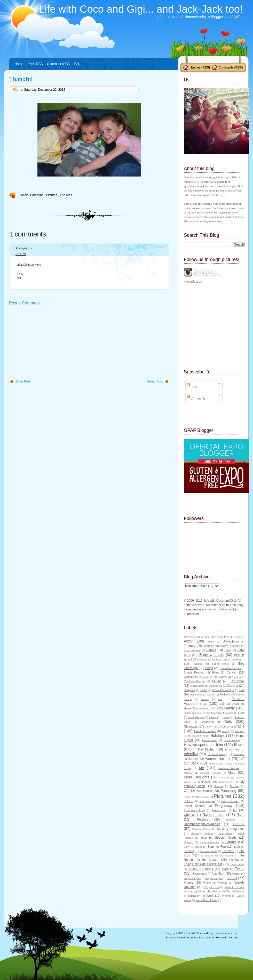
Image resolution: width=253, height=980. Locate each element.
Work (210, 896)
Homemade (210, 740)
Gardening (207, 722)
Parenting (37, 195)
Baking (237, 659)
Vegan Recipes (192, 878)
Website (223, 883)
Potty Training (231, 801)
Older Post (23, 381)
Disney (205, 699)
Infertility (191, 754)
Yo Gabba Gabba (206, 900)
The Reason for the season (216, 856)
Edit (77, 64)
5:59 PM (21, 254)
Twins (240, 869)
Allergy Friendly (230, 646)
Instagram (239, 754)
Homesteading (232, 740)
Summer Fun (216, 847)
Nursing (235, 786)
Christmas (238, 681)
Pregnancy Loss (194, 810)
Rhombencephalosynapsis (202, 824)
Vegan (236, 874)
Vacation (218, 874)
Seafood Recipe (201, 829)
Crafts (204, 690)
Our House (204, 791)
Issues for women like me (209, 759)
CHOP (216, 681)
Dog (222, 704)
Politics (188, 801)
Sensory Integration (231, 829)
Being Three (220, 664)
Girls (228, 722)
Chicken (236, 677)
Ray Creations (207, 937)
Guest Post (199, 736)
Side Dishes (225, 833)
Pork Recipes (207, 801)
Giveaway (191, 726)
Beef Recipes (193, 664)
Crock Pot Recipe (223, 690)
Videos (188, 883)
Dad (242, 690)
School (239, 824)
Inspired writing (218, 754)
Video (232, 878)
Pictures (52, 195)
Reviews (231, 820)
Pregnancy (224, 806)
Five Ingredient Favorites (220, 713)
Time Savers (237, 864)
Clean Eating (197, 686)
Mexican (188, 773)
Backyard (202, 659)
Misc (232, 772)
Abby (188, 641)
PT (235, 810)
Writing (226, 896)
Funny (227, 717)
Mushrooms (226, 782)
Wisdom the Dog (221, 891)
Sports (231, 842)
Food (241, 713)
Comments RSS (58, 64)
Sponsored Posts (210, 842)
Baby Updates (211, 655)
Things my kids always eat (203, 864)
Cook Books (216, 686)
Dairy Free (196, 695)
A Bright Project (223, 637)
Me (201, 768)
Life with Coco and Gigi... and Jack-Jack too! (141, 9)
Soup (204, 838)
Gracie (239, 726)
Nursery (219, 786)
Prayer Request (195, 806)
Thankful (21, 79)
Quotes (189, 815)
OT (186, 791)
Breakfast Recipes (231, 668)
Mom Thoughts (197, 777)
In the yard (232, 750)
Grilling (226, 731)
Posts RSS (35, 64)
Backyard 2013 (220, 659)
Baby (228, 650)
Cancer (232, 672)
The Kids (66, 195)
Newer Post (155, 381)
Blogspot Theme (175, 937)
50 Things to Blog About (197, 637)
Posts (192, 387)
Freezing (214, 717)
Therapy (234, 860)
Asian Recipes (192, 650)
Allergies (209, 646)
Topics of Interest (201, 869)
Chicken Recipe (194, 681)
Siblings (209, 833)
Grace (226, 727)
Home (19, 64)
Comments (226, 67)
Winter (202, 891)
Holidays (218, 736)
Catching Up (206, 677)
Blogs (209, 668)
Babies (211, 650)
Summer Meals (209, 851)
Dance (211, 695)
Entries (196, 67)
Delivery (225, 694)
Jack (195, 763)
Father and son (192, 713)
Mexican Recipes (211, 773)
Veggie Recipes (214, 878)
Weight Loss (211, 887)
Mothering (204, 782)
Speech (189, 842)
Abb (238, 637)
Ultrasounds (199, 874)
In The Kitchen (204, 749)
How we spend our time (203, 745)
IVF (242, 759)
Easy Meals (202, 709)
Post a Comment (24, 303)
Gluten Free (211, 727)
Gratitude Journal (205, 731)
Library (228, 764)
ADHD (211, 642)
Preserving (219, 810)
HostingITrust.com (227, 937)
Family (229, 708)
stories (198, 847)
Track (225, 869)
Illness (239, 745)
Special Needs (226, 838)
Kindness (214, 764)
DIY (220, 699)
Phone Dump (202, 797)
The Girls (228, 851)
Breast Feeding (194, 672)
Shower (195, 833)
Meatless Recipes (228, 768)
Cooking (232, 686)
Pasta (187, 797)
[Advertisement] (48, 343)
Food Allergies (196, 717)
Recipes (202, 820)
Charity (222, 677)
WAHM (207, 883)
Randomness (213, 815)
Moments (224, 778)
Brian (215, 672)
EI (215, 708)
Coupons (189, 690)
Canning (189, 677)
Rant (241, 815)
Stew (187, 847)
